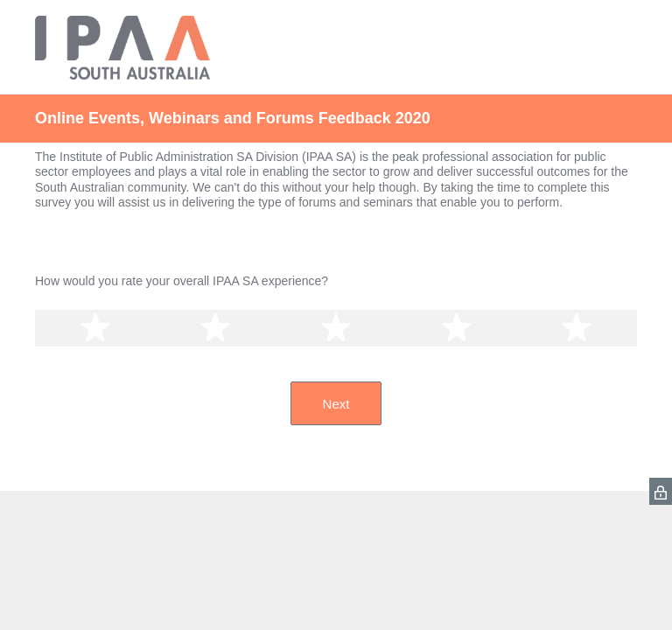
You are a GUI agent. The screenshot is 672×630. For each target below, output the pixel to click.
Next (336, 404)
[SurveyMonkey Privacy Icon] (661, 491)
